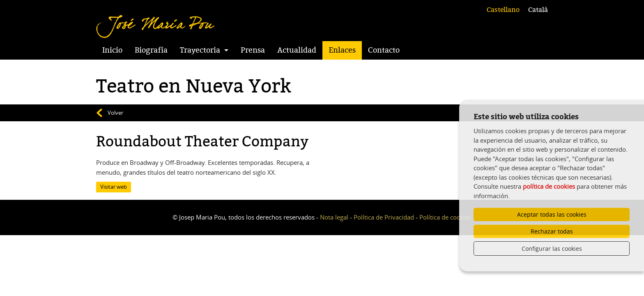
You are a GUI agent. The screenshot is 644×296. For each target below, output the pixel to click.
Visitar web (114, 187)
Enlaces (342, 50)
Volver (115, 113)
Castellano (503, 10)
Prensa (253, 50)
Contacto (384, 50)
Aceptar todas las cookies (552, 214)
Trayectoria (200, 50)
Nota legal (334, 217)
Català (538, 10)
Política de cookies (445, 217)
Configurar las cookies (552, 249)
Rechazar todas (552, 231)
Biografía (151, 50)
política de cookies (549, 186)
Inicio (112, 50)
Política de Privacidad (384, 217)
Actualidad (297, 50)
